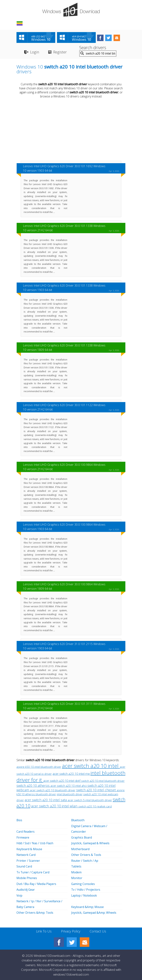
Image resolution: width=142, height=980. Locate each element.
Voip (20, 895)
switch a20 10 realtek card (95, 807)
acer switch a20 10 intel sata (46, 800)
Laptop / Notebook (85, 895)
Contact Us (98, 930)
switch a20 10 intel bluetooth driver (103, 781)
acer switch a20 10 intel (91, 766)
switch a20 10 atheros (33, 786)
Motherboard (81, 849)
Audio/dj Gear (26, 889)
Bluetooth (78, 821)
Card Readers (26, 832)
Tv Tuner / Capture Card (33, 872)
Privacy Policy (71, 930)
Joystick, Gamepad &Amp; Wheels (94, 911)
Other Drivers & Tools (86, 855)
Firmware (23, 837)
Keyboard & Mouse (30, 849)
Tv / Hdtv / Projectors (86, 889)
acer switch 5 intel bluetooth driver (90, 801)
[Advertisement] (71, 130)
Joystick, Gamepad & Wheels (91, 843)
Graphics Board (82, 837)
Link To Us (43, 930)
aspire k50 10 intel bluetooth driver (39, 767)
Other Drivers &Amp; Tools (35, 911)
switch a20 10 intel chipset (96, 790)
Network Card (26, 855)
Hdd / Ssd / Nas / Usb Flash (35, 843)
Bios (20, 821)
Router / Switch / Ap (85, 860)
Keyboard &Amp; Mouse (88, 906)
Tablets (76, 866)
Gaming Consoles (83, 883)
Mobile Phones (27, 877)
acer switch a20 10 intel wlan (55, 806)
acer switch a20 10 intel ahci (69, 786)
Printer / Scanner (28, 860)
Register (60, 52)
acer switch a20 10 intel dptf (62, 781)
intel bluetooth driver (70, 795)
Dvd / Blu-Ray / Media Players (37, 883)
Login (34, 52)
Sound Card (24, 866)
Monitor (77, 877)
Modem (76, 872)
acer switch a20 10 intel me (72, 774)
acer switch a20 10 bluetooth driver (53, 791)
